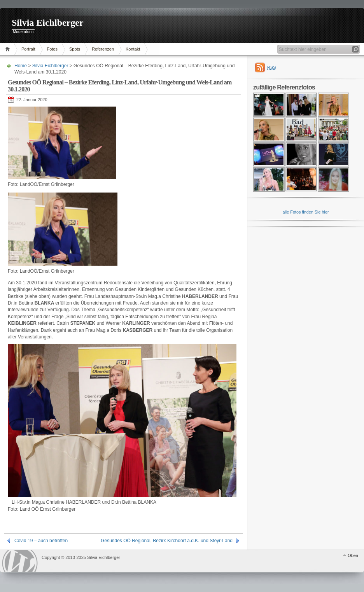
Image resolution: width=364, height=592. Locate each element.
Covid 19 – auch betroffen (41, 541)
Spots (75, 49)
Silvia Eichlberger (48, 23)
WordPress (20, 561)
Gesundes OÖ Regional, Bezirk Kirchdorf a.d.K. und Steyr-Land (167, 541)
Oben (353, 555)
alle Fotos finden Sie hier (305, 212)
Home (9, 49)
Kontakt (133, 49)
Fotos (52, 49)
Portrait (28, 49)
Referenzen (103, 49)
